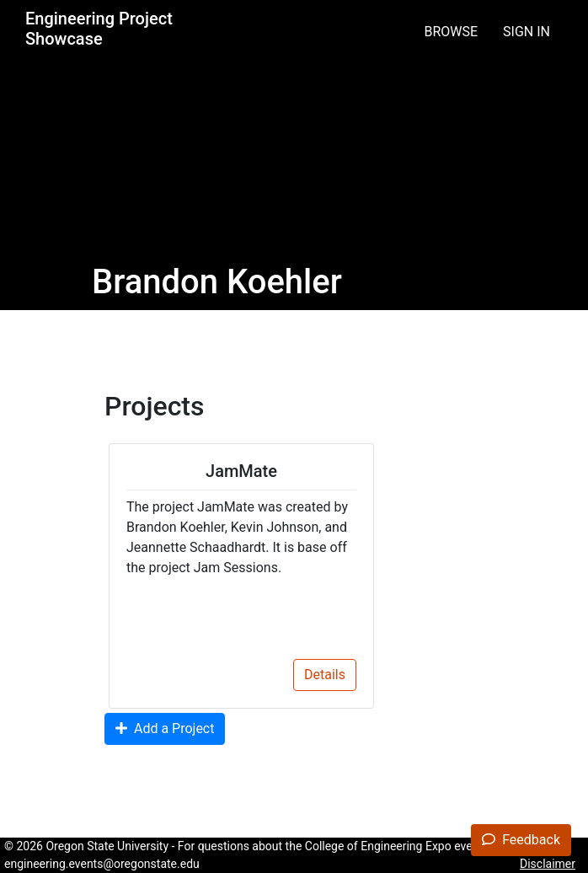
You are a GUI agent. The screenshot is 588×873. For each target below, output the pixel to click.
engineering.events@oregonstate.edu (102, 864)
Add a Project (165, 728)
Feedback (521, 840)
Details (325, 675)
